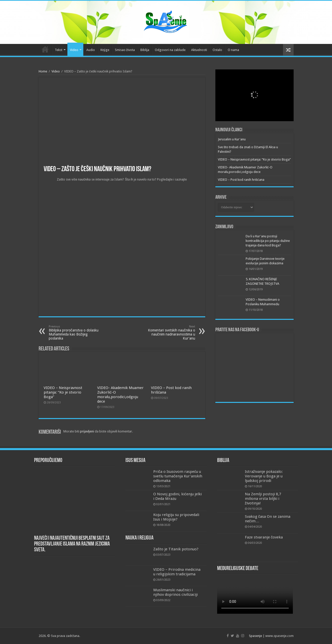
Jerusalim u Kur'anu (232, 139)
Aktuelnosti (199, 50)
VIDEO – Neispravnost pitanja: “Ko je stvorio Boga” (63, 392)
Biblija (145, 50)
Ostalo (217, 50)
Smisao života (125, 50)
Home (43, 71)
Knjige (105, 50)
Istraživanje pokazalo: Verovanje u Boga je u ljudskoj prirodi (264, 476)
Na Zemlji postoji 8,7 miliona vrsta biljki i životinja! (263, 499)
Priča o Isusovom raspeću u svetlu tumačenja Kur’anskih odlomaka (178, 476)
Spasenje (256, 636)
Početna (45, 49)
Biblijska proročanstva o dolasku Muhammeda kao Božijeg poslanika (75, 333)
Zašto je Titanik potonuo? (176, 549)
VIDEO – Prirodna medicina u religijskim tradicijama (177, 572)
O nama (233, 50)
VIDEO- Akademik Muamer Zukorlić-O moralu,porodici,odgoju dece (120, 395)
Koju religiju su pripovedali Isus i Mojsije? (176, 517)
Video (74, 50)
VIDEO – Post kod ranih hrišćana (241, 180)
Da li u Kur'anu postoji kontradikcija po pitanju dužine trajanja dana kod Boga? (268, 241)
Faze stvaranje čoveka (264, 537)
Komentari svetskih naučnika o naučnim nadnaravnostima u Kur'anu (169, 333)
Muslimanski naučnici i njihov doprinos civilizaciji (175, 592)
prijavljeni (87, 431)
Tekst (59, 50)
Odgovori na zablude (170, 50)
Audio (91, 50)
